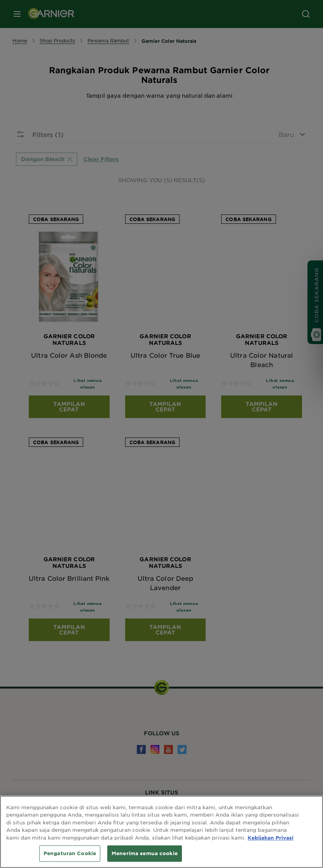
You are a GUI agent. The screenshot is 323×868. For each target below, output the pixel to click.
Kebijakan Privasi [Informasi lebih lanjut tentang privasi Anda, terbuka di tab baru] (271, 838)
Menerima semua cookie (145, 853)
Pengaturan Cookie (70, 853)
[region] (161, 832)
